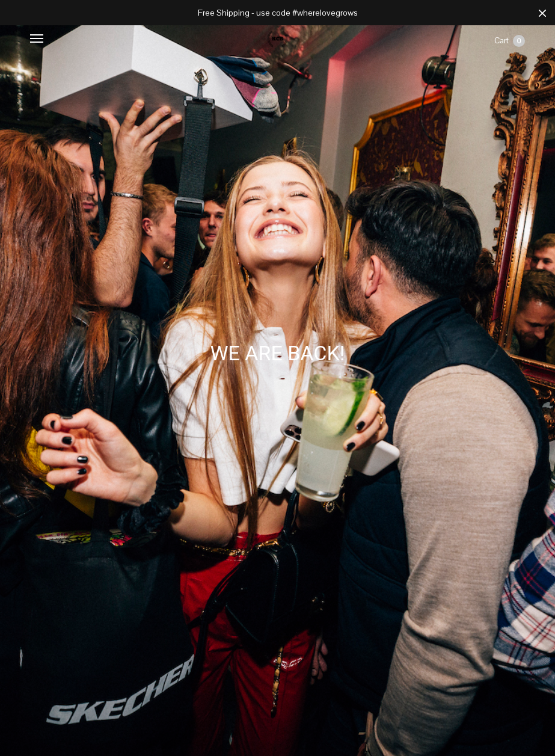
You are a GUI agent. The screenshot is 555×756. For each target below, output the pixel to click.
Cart (510, 41)
